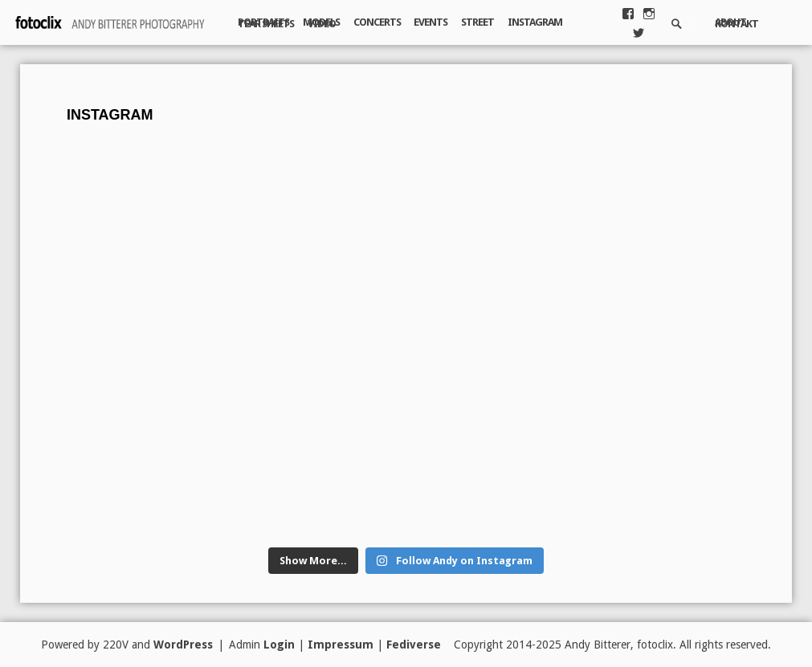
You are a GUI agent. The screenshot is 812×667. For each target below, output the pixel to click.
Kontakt (737, 24)
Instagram (535, 22)
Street (477, 22)
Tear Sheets (266, 24)
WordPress (183, 645)
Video (322, 24)
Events (430, 22)
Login (279, 645)
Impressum (341, 645)
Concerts (377, 22)
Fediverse (414, 645)
